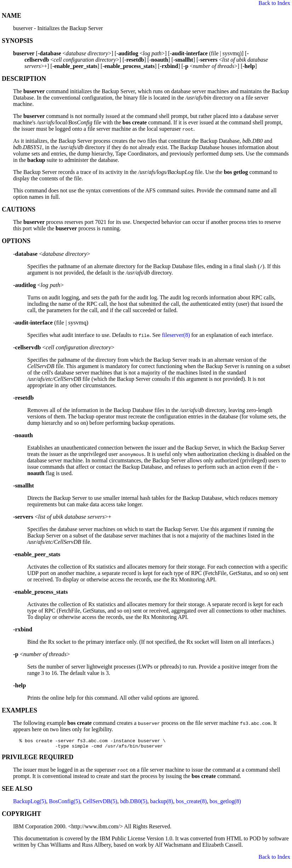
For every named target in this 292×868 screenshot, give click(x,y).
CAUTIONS (19, 209)
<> (52, 254)
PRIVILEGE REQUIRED (38, 759)
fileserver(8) (176, 335)
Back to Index (274, 3)
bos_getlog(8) (225, 803)
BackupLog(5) (30, 803)
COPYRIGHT (21, 816)
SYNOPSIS (17, 41)
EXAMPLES (19, 710)
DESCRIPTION (24, 79)
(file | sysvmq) (51, 323)
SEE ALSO (17, 791)
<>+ (62, 517)
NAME (12, 16)
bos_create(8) (191, 803)
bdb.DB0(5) (134, 803)
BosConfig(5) (64, 803)
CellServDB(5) (100, 803)
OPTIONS (16, 241)
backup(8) (162, 803)
